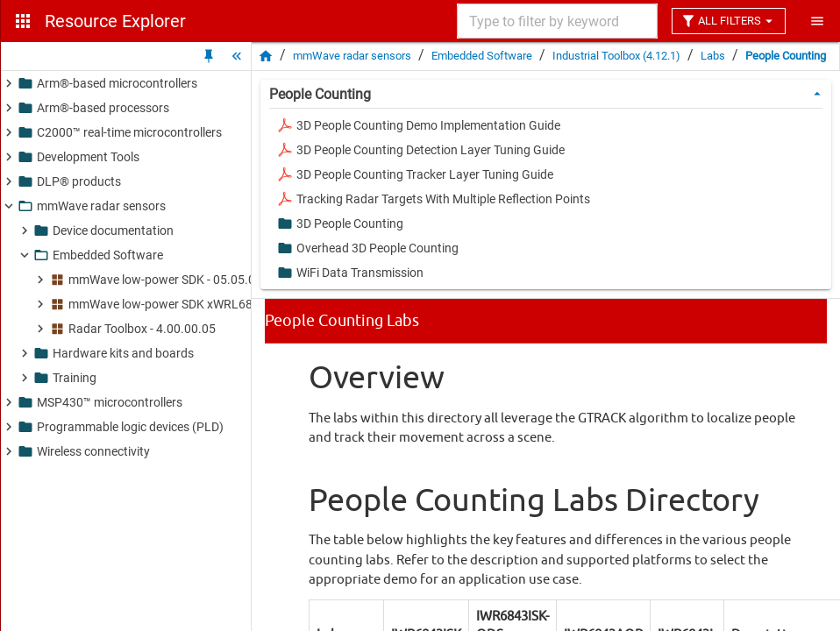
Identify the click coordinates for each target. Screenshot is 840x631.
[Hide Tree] (237, 56)
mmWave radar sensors (352, 56)
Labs (713, 56)
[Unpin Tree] (209, 56)
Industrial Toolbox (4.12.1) (616, 56)
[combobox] (556, 21)
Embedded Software (482, 56)
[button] (180, 83)
